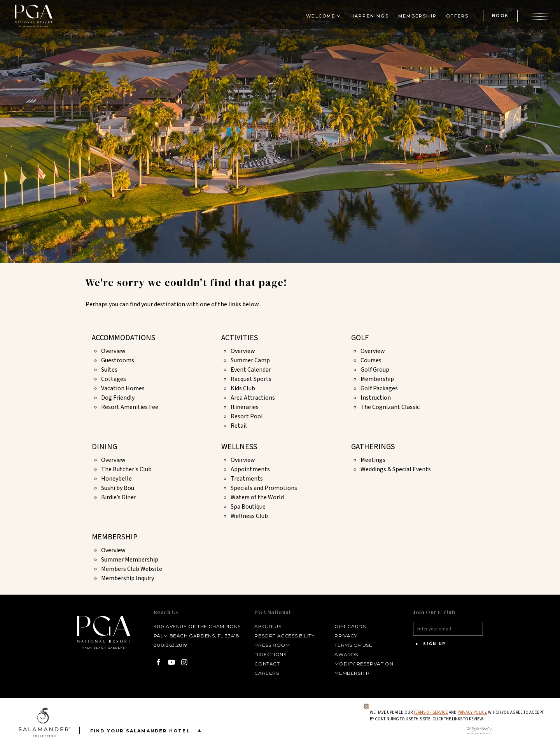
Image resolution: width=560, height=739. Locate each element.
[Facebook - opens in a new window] (151, 662)
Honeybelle (116, 479)
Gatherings (373, 447)
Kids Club (243, 388)
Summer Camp (250, 360)
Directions (266, 654)
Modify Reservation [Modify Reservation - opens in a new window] (359, 664)
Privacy (341, 636)
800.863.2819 (163, 645)
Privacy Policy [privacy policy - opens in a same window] (471, 712)
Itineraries (245, 407)
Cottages (114, 379)
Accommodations (123, 338)
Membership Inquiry (128, 578)
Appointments (250, 469)
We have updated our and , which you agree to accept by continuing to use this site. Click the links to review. (456, 716)
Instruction (376, 398)
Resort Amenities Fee (130, 407)
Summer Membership (130, 560)
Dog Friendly (118, 398)
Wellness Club (249, 516)
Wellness (239, 447)
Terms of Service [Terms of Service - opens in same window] (430, 712)
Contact (262, 664)
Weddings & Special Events (396, 469)
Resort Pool (247, 416)
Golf (360, 338)
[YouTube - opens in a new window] (164, 662)
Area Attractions (253, 398)
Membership (377, 379)
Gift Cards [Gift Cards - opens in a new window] (345, 626)
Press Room (267, 645)
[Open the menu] (535, 21)
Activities (240, 338)
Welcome (315, 22)
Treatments (247, 479)
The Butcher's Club (126, 469)
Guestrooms (118, 360)
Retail (239, 426)
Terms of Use (349, 645)
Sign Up (428, 644)
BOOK (495, 21)
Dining (104, 447)
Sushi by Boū (118, 488)
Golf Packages (379, 388)
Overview (113, 351)
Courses (371, 360)
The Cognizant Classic (390, 407)
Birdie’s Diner (119, 497)
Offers (452, 22)
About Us (263, 626)
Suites (109, 370)
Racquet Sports (251, 379)
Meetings (373, 460)
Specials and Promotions (264, 488)
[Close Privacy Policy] (365, 706)
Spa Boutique (248, 507)
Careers (262, 673)
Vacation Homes (123, 388)
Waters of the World (257, 497)
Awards (342, 654)
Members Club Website (132, 569)
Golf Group (375, 370)
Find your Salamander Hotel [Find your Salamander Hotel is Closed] (147, 730)
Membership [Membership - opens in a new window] (412, 22)
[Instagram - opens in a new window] (176, 662)
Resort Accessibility (280, 636)
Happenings (365, 22)
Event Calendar (251, 370)
